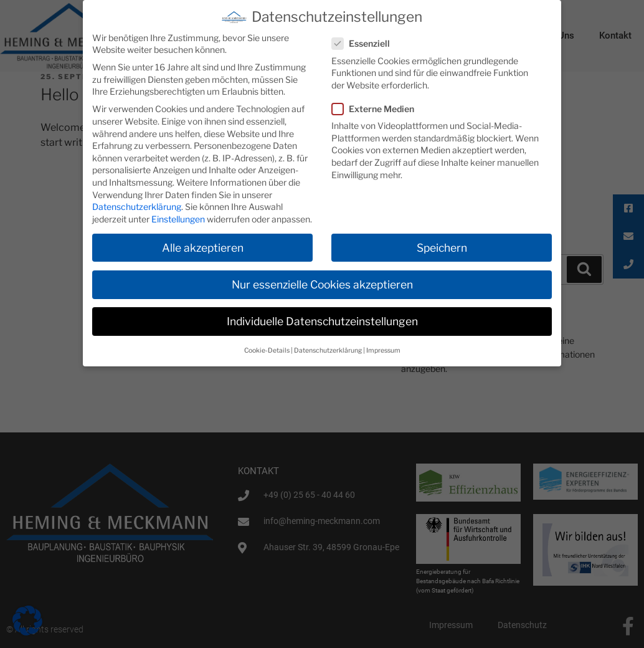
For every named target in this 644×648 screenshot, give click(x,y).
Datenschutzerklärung (137, 207)
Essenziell (365, 43)
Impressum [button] (383, 350)
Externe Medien (377, 109)
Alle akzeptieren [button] (203, 247)
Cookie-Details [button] (267, 350)
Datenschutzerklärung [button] (328, 350)
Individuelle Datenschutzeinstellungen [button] (322, 321)
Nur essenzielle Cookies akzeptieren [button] (322, 284)
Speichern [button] (442, 247)
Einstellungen (178, 218)
